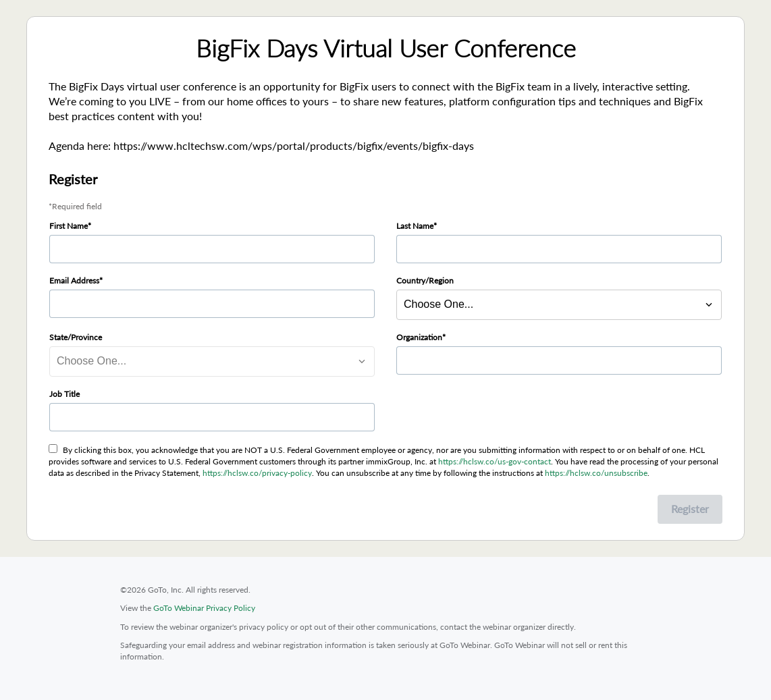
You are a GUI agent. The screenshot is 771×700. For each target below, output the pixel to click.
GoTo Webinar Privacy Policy (204, 608)
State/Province (76, 337)
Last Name (415, 226)
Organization (419, 337)
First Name (69, 226)
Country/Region (425, 280)
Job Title (64, 394)
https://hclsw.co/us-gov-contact (495, 461)
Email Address (74, 280)
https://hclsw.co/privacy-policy (257, 473)
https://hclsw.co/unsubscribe (596, 473)
